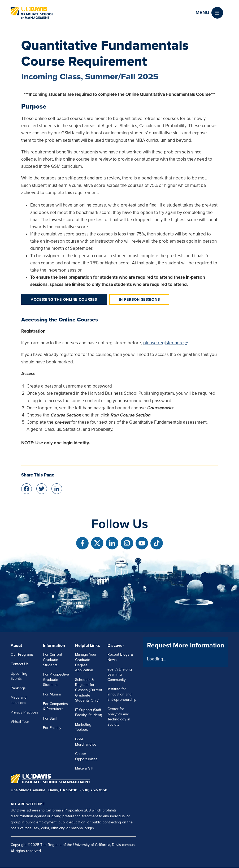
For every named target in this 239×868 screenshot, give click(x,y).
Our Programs (22, 654)
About (16, 646)
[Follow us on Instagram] (127, 543)
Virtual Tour (20, 722)
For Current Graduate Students (53, 660)
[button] (209, 13)
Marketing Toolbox (83, 727)
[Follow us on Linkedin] (112, 543)
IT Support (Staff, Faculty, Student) (88, 713)
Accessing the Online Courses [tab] (64, 300)
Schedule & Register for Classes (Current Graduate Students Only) (89, 690)
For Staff (50, 718)
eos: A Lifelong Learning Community (120, 674)
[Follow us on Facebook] (82, 543)
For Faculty (52, 728)
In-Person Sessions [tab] (139, 300)
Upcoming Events (19, 676)
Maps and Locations (19, 700)
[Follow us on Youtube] (142, 543)
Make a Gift (84, 768)
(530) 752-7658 (94, 790)
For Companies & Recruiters (55, 706)
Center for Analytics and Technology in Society (119, 717)
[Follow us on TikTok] (157, 543)
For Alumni (52, 694)
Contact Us (20, 664)
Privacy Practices (24, 712)
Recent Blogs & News (120, 657)
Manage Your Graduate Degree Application (86, 662)
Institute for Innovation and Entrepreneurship (122, 694)
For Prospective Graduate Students (56, 680)
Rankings (18, 688)
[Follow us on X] (97, 543)
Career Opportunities (86, 756)
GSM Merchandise (86, 742)
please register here (164, 343)
